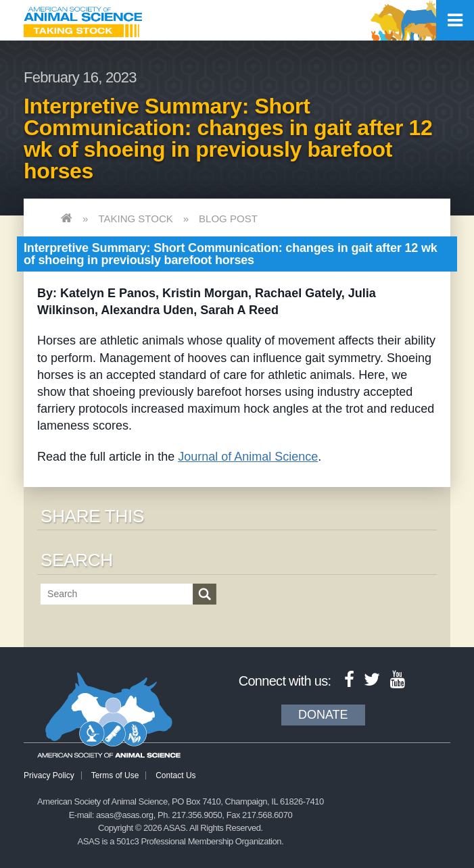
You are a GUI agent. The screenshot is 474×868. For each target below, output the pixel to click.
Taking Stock (135, 219)
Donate (323, 715)
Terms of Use (115, 775)
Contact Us (175, 775)
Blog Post (228, 219)
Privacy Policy (49, 775)
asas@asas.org (125, 815)
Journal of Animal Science (248, 457)
